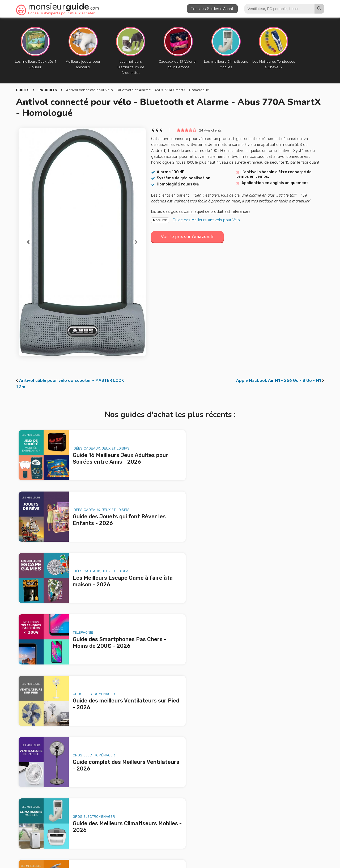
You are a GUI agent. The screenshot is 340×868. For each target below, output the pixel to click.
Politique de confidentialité (236, 836)
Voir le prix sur (188, 231)
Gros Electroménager (88, 551)
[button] (28, 236)
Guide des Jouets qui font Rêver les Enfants (80, 776)
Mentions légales (192, 836)
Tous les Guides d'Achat (212, 9)
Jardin (274, 607)
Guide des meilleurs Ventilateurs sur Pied (77, 799)
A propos (136, 826)
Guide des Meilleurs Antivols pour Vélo (206, 214)
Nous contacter (197, 826)
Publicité (164, 826)
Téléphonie (234, 495)
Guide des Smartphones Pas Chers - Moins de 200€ (87, 792)
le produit (235, 795)
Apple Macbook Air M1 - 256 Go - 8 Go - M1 (279, 375)
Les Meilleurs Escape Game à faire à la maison (81, 784)
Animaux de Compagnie (87, 663)
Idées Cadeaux (80, 439)
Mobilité (160, 215)
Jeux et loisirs (109, 439)
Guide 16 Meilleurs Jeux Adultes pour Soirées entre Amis (86, 766)
